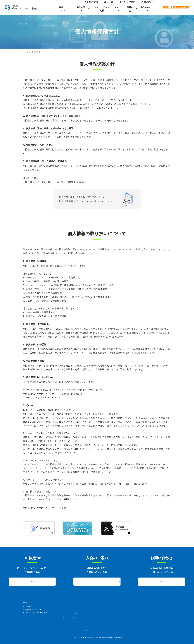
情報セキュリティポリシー (137, 630)
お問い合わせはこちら (162, 581)
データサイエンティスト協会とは (73, 607)
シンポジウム (135, 607)
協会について (62, 9)
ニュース (127, 5)
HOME (25, 52)
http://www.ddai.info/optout (90, 453)
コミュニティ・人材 (101, 9)
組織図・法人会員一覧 (71, 614)
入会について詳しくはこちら (97, 581)
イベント (119, 9)
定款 (65, 617)
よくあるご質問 (138, 5)
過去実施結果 (100, 615)
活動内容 (131, 9)
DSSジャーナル (149, 9)
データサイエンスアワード (140, 610)
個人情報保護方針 (134, 626)
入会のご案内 (116, 5)
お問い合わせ (151, 5)
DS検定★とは (100, 609)
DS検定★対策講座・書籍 (104, 612)
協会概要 (66, 611)
